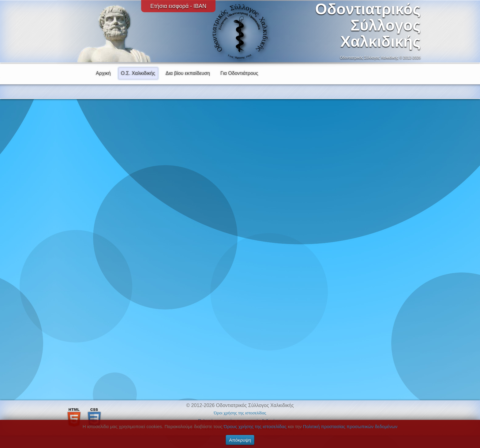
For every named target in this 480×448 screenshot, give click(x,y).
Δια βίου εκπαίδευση (188, 73)
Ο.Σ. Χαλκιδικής (138, 73)
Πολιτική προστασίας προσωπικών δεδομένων (350, 426)
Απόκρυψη (240, 440)
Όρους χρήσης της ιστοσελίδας (255, 426)
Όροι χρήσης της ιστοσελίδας (240, 413)
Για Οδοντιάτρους (239, 73)
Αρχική (103, 73)
